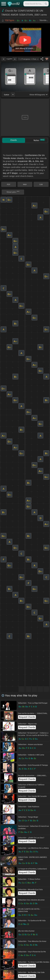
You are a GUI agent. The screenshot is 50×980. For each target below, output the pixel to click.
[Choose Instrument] (13, 95)
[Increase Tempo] (15, 59)
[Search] (46, 4)
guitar (7, 95)
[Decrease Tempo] (4, 59)
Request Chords (27, 717)
